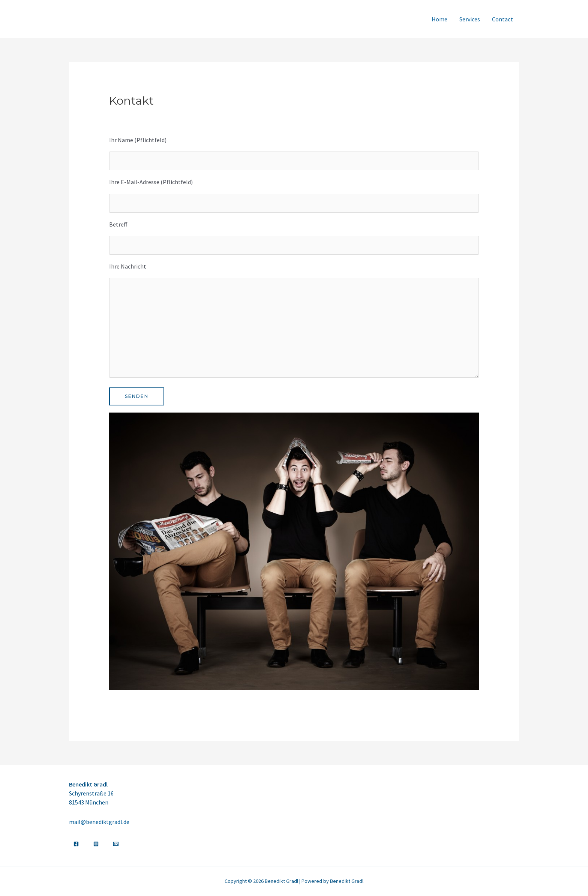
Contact (502, 19)
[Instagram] (96, 844)
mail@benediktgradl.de (99, 822)
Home (439, 19)
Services (470, 19)
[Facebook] (76, 844)
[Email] (116, 844)
